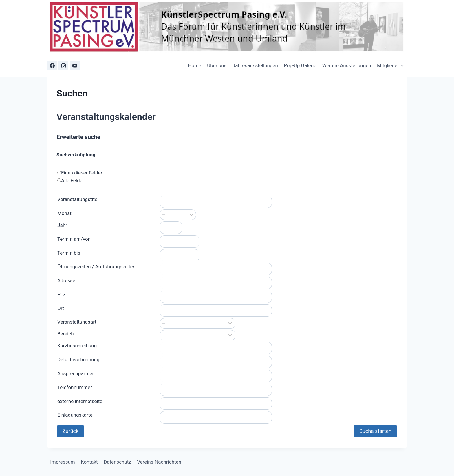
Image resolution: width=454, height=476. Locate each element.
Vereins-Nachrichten (159, 462)
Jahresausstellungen (255, 65)
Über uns (217, 65)
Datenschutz (117, 462)
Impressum (63, 462)
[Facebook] (52, 65)
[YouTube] (75, 65)
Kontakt (89, 462)
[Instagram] (63, 65)
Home (195, 65)
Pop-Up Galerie (300, 65)
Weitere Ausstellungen (347, 65)
